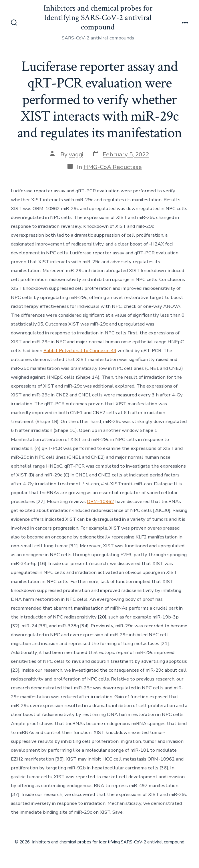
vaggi (76, 154)
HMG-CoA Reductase (113, 167)
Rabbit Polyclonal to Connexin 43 (80, 351)
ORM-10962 (101, 501)
